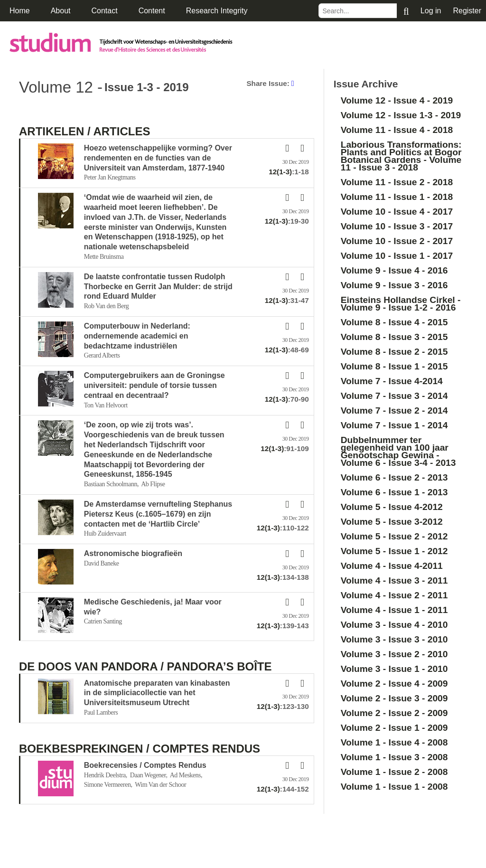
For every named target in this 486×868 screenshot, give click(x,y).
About (61, 11)
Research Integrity (217, 11)
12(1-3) (280, 172)
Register (467, 11)
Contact (105, 11)
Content (152, 11)
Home (20, 11)
